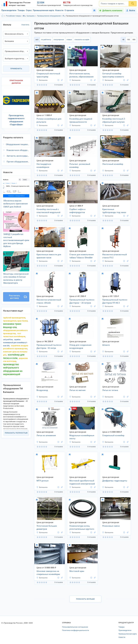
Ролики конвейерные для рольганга (49, 120)
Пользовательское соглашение (75, 627)
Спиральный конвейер (113, 435)
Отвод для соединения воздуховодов (80, 347)
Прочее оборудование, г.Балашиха (18, 160)
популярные (58, 40)
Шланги (106, 345)
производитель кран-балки (15, 315)
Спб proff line (8, 334)
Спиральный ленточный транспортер (48, 75)
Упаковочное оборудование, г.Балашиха (18, 149)
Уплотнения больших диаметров (47, 527)
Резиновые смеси (111, 526)
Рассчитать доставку (18, 291)
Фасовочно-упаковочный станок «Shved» (49, 301)
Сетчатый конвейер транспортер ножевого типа (113, 75)
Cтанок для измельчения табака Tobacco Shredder (82, 256)
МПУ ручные (43, 481)
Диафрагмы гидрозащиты (115, 481)
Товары (21, 10)
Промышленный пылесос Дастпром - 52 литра (49, 347)
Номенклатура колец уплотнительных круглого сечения (82, 528)
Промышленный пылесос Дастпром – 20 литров (82, 301)
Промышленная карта (43, 10)
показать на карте (80, 40)
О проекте (69, 10)
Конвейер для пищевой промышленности (81, 120)
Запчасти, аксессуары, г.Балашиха (18, 154)
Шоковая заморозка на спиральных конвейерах (48, 573)
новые (68, 40)
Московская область (24, 16)
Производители (9, 10)
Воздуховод (42, 390)
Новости (59, 10)
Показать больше (85, 599)
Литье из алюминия (46, 435)
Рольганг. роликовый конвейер (80, 166)
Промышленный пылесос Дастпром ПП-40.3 (115, 301)
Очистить (25, 25)
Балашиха (31, 16)
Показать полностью (16, 427)
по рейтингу (45, 40)
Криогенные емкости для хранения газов (49, 256)
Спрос (29, 10)
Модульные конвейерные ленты (82, 437)
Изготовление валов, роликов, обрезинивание (81, 75)
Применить (16, 69)
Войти (131, 10)
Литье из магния (77, 390)
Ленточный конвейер (113, 164)
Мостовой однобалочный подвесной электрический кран (82, 482)
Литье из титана (110, 390)
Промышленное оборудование (49, 16)
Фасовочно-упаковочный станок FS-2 (115, 256)
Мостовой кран (77, 571)
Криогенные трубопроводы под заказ (114, 211)
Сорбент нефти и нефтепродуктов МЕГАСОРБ (77, 211)
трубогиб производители (14, 312)
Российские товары (13, 16)
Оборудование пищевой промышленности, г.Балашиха (18, 143)
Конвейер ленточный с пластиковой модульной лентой (48, 211)
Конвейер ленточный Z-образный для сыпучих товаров (114, 121)
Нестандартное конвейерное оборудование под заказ (48, 166)
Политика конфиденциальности (76, 630)
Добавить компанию (112, 10)
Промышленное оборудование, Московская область (64, 16)
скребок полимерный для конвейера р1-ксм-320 (15, 337)
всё (37, 40)
